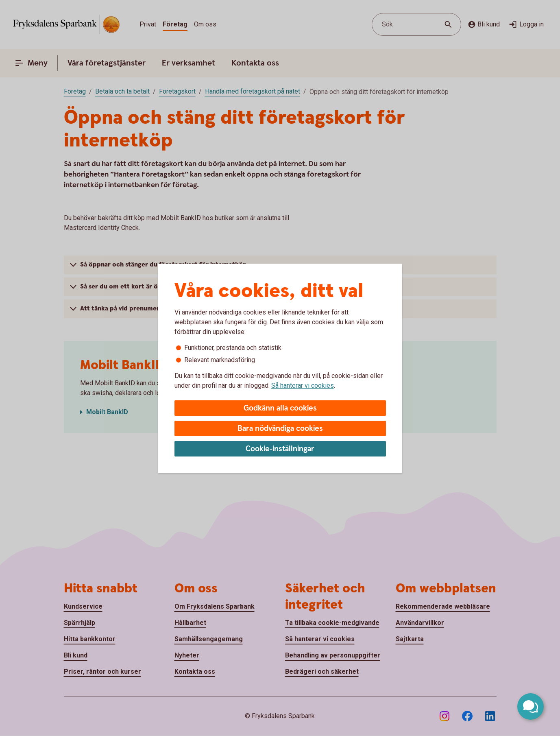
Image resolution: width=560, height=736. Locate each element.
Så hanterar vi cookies (303, 385)
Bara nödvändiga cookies (280, 429)
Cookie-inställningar (280, 449)
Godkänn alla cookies (280, 408)
